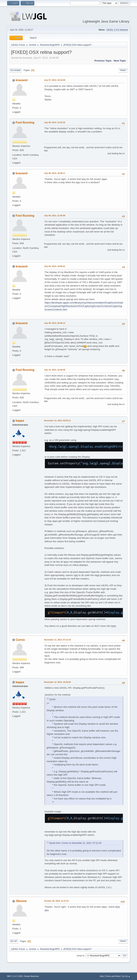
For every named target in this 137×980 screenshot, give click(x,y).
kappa (20, 421)
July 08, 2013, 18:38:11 (55, 173)
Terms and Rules (113, 976)
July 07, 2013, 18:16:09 (55, 80)
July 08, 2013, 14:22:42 (55, 122)
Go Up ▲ (126, 976)
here (113, 626)
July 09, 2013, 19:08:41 (55, 266)
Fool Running (25, 122)
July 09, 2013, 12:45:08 (55, 216)
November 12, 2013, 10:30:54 (58, 682)
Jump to (80, 955)
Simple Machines (31, 976)
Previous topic (103, 61)
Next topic (120, 61)
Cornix (20, 640)
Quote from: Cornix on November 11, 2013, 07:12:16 (75, 843)
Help (102, 976)
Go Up (14, 941)
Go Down (15, 70)
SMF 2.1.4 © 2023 (15, 976)
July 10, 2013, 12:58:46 (55, 370)
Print (123, 70)
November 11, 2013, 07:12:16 (58, 640)
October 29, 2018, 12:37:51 (56, 901)
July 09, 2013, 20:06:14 (55, 323)
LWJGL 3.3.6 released (117, 30)
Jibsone (21, 901)
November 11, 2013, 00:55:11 (58, 421)
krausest (22, 80)
